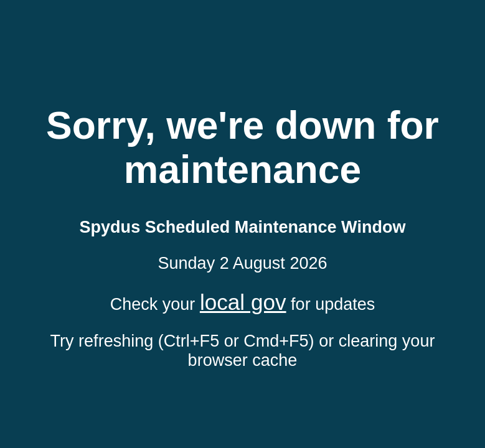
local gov (243, 302)
